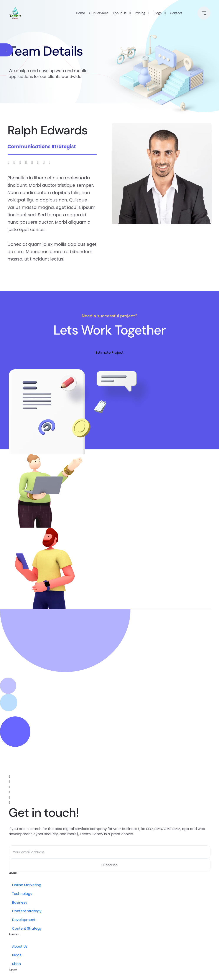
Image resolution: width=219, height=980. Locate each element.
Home (81, 13)
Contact (176, 13)
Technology (22, 894)
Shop (17, 964)
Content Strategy (27, 928)
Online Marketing (27, 885)
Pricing (140, 13)
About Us (119, 13)
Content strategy (27, 911)
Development (24, 920)
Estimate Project (109, 352)
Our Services (99, 13)
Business (20, 902)
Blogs (158, 13)
